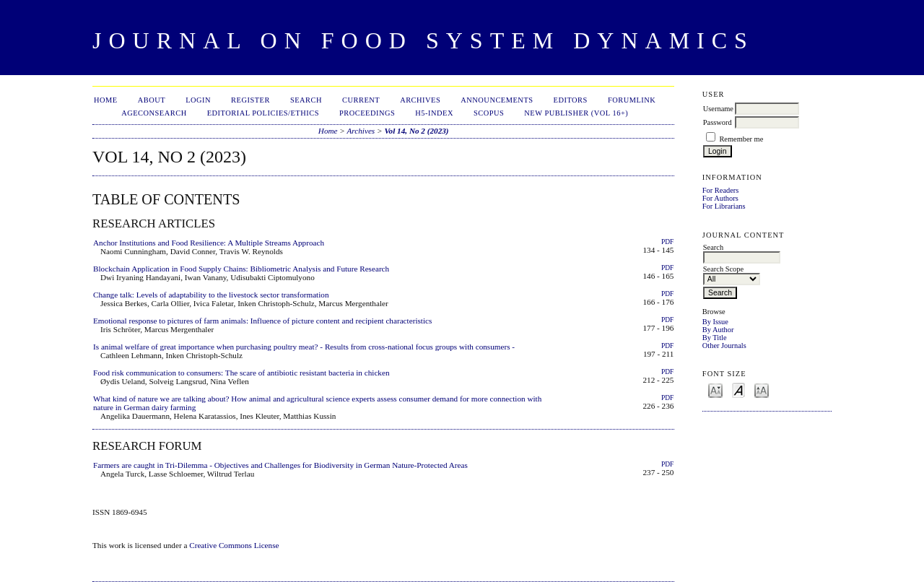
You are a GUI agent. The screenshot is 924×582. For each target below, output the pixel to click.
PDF (667, 242)
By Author (718, 330)
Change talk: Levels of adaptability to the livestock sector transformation (211, 295)
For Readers (721, 190)
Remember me (741, 139)
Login (198, 100)
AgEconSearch (154, 113)
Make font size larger (762, 390)
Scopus (489, 113)
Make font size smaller (715, 390)
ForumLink (632, 100)
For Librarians (724, 206)
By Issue (715, 322)
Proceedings (367, 113)
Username (718, 109)
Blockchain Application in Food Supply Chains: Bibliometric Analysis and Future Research (241, 269)
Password (718, 122)
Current (361, 100)
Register (250, 100)
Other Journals (724, 346)
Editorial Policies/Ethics (263, 113)
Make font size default (738, 390)
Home (106, 100)
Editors (571, 100)
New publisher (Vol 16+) (576, 113)
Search (306, 100)
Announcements (497, 100)
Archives (420, 100)
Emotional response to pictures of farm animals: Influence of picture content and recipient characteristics (262, 321)
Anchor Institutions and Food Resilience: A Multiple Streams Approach (209, 243)
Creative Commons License (234, 545)
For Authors (720, 198)
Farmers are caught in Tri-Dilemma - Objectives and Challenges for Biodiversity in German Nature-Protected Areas (280, 465)
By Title (715, 338)
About (152, 100)
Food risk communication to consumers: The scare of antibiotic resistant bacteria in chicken (241, 373)
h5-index (434, 113)
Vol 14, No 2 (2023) (416, 131)
